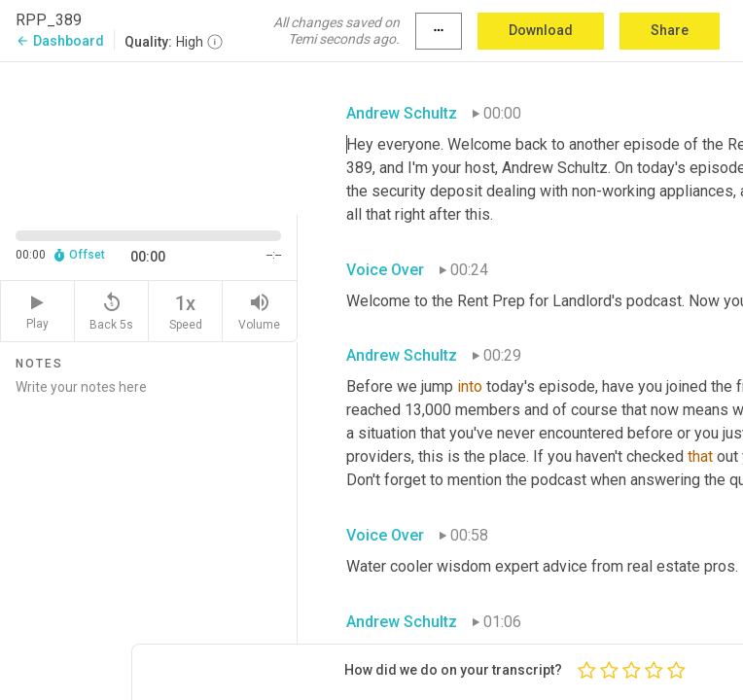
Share (670, 30)
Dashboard (60, 41)
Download (541, 30)
